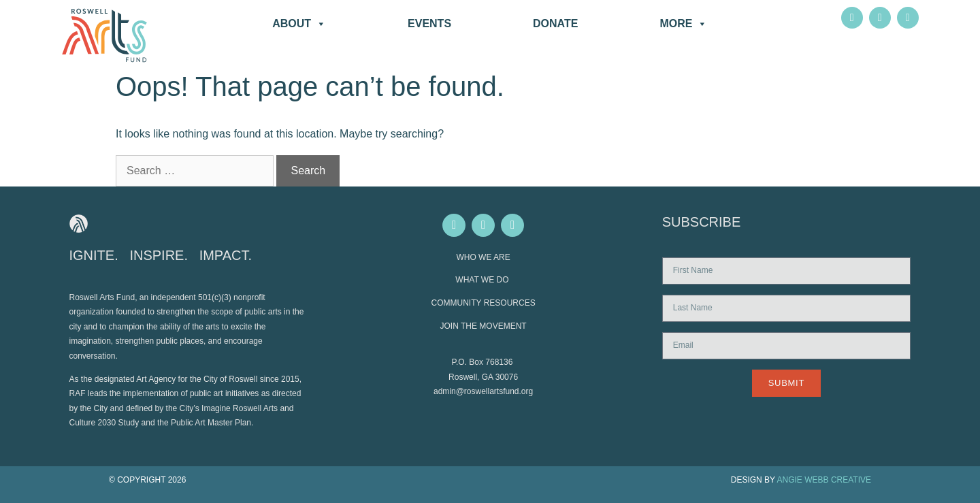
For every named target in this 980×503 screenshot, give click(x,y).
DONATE (555, 23)
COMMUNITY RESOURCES (484, 303)
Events (429, 23)
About (299, 24)
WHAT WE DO (483, 280)
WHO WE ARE (483, 257)
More (683, 24)
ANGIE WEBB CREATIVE (824, 480)
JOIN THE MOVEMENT (484, 326)
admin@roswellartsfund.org (483, 391)
